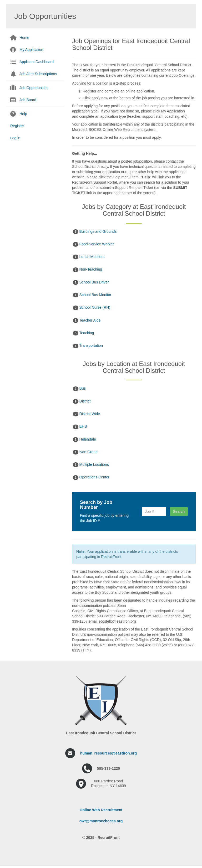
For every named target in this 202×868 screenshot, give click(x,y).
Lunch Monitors (89, 257)
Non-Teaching (87, 270)
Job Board (28, 100)
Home (24, 38)
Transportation (88, 346)
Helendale (84, 440)
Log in (15, 138)
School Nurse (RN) (92, 308)
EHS (80, 427)
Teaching (83, 333)
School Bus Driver (91, 282)
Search (179, 512)
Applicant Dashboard (37, 62)
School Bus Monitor (92, 295)
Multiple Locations (91, 465)
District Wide (86, 414)
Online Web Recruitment (101, 810)
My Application (31, 50)
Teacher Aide (87, 321)
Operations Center (91, 477)
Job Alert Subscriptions (38, 74)
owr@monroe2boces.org (101, 821)
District (82, 401)
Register (17, 126)
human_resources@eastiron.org (108, 753)
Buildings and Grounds (95, 232)
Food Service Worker (93, 244)
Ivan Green (85, 452)
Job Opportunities (34, 88)
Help (23, 114)
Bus (79, 389)
